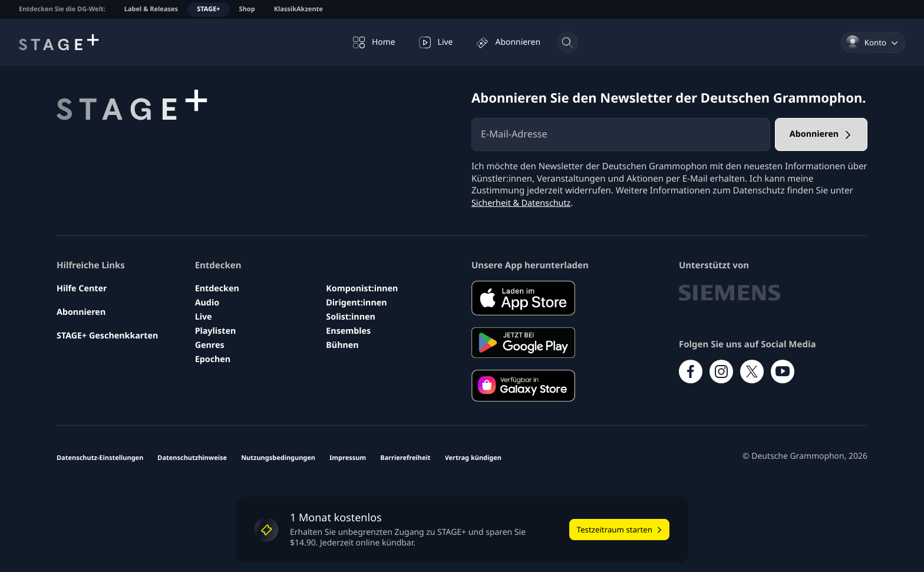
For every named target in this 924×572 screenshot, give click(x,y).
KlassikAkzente (298, 9)
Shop (247, 9)
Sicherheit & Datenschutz (524, 203)
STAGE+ (208, 9)
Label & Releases (151, 9)
